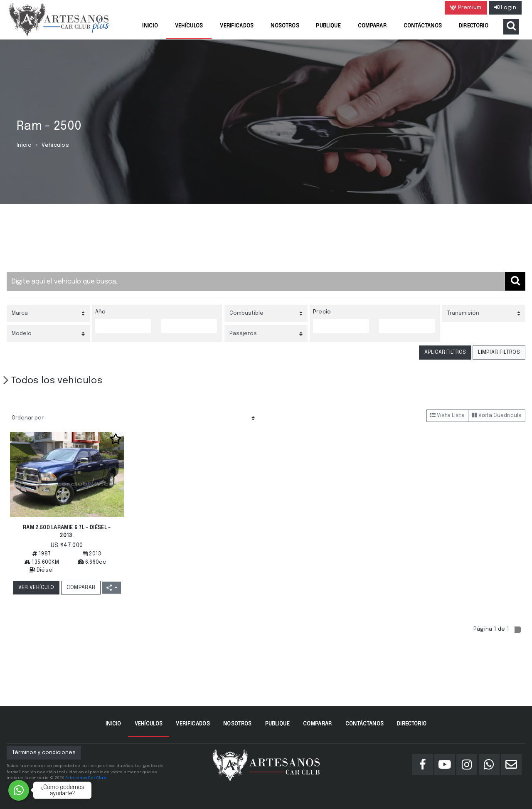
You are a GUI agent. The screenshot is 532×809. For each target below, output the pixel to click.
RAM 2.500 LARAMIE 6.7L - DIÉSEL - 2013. (67, 532)
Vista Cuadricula (497, 416)
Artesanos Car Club (86, 778)
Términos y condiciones (44, 753)
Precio (322, 312)
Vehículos (189, 26)
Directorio (474, 26)
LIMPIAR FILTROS (499, 352)
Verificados (237, 26)
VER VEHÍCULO (36, 588)
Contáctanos (423, 26)
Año (101, 312)
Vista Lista (447, 416)
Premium (466, 8)
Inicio (150, 26)
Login (505, 8)
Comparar (372, 26)
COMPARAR (81, 588)
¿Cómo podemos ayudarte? (63, 790)
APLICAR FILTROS (445, 352)
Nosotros (285, 26)
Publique (328, 26)
